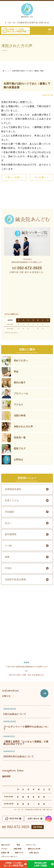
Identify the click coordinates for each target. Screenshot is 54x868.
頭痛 (7, 557)
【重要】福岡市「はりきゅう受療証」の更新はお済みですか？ (26, 743)
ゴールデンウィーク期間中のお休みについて (26, 728)
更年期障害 (11, 534)
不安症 (8, 568)
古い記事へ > (41, 177)
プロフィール (21, 394)
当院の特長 (20, 416)
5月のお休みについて (15, 714)
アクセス (19, 405)
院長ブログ (20, 449)
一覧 (44, 693)
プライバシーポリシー (9, 857)
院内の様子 (20, 383)
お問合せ (19, 460)
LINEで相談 (40, 864)
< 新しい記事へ (14, 177)
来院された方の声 (23, 427)
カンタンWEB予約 (14, 864)
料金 (16, 372)
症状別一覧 (20, 438)
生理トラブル (12, 500)
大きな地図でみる (13, 314)
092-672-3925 (18, 827)
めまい (8, 523)
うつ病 (8, 546)
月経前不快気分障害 (15, 580)
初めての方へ (21, 361)
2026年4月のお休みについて (19, 756)
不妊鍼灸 (10, 512)
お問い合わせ (34, 853)
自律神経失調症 (13, 489)
